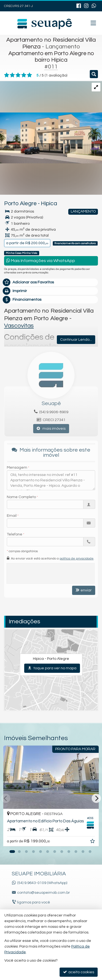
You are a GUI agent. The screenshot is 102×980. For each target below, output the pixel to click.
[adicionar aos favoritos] (93, 842)
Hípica (49, 203)
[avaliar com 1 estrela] (7, 75)
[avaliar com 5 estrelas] (30, 75)
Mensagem (17, 468)
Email (12, 516)
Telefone (15, 534)
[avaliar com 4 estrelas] (24, 75)
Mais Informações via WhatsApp (41, 261)
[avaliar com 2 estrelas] (12, 75)
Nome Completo (21, 497)
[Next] (96, 798)
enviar (84, 590)
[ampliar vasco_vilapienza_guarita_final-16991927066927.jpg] (51, 122)
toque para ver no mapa (52, 668)
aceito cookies (79, 972)
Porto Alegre (20, 203)
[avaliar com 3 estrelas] (18, 75)
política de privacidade (77, 559)
